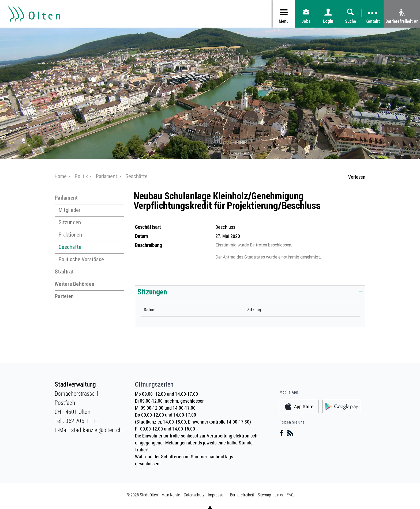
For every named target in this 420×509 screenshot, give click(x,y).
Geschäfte (70, 247)
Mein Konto (171, 495)
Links (279, 495)
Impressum (217, 495)
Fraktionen (70, 235)
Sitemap (264, 495)
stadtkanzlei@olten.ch (96, 430)
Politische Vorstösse (81, 259)
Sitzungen (70, 222)
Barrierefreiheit (242, 495)
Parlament (66, 198)
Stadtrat (64, 272)
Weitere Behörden (74, 284)
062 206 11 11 (82, 421)
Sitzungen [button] (152, 291)
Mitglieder (70, 210)
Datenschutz (194, 495)
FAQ (290, 495)
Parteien (64, 296)
